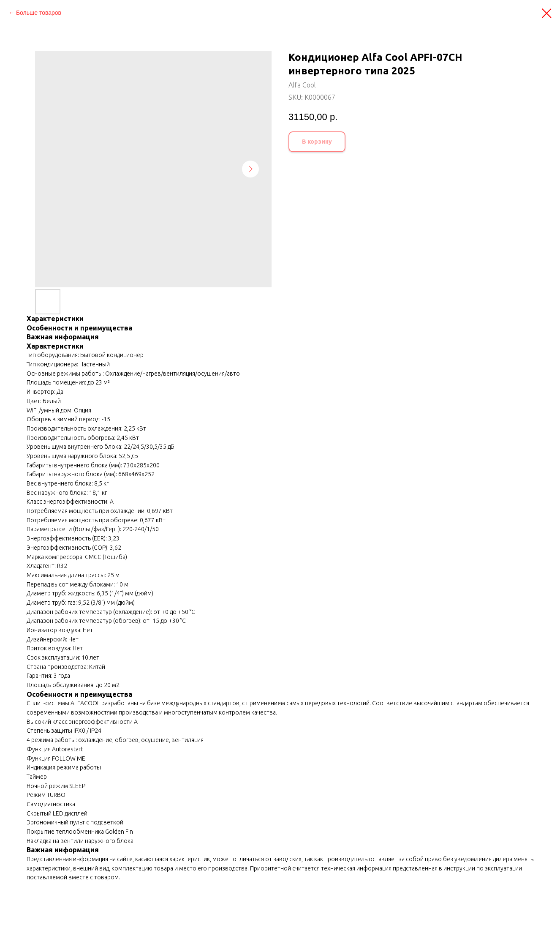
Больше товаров (39, 13)
